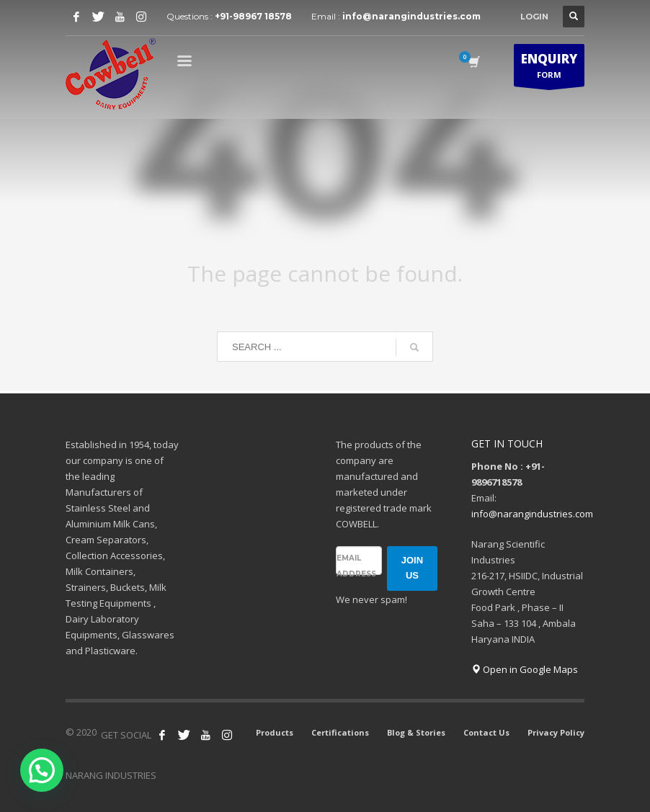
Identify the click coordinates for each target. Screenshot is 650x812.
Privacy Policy (556, 732)
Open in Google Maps (525, 669)
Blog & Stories (416, 732)
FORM (549, 68)
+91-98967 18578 (253, 16)
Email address (356, 566)
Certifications (340, 732)
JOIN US (412, 568)
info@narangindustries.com (411, 16)
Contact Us (486, 732)
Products (275, 732)
